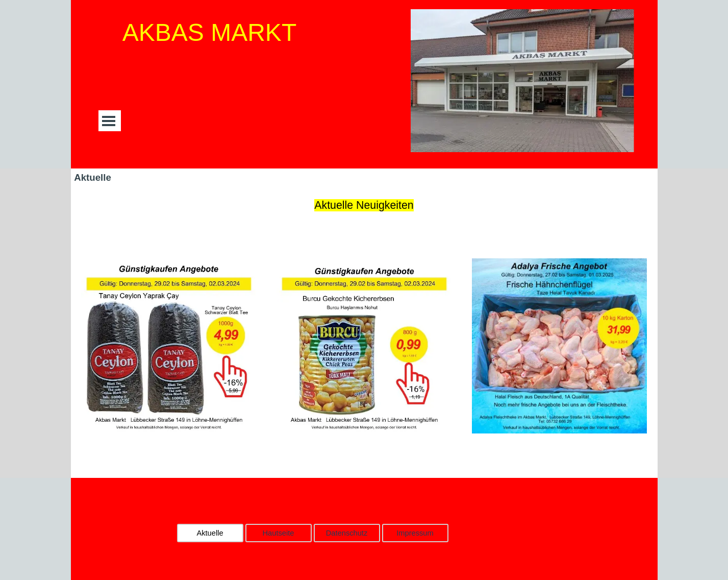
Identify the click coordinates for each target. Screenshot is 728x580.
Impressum (415, 533)
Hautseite (279, 533)
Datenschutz (347, 533)
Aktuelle (210, 533)
